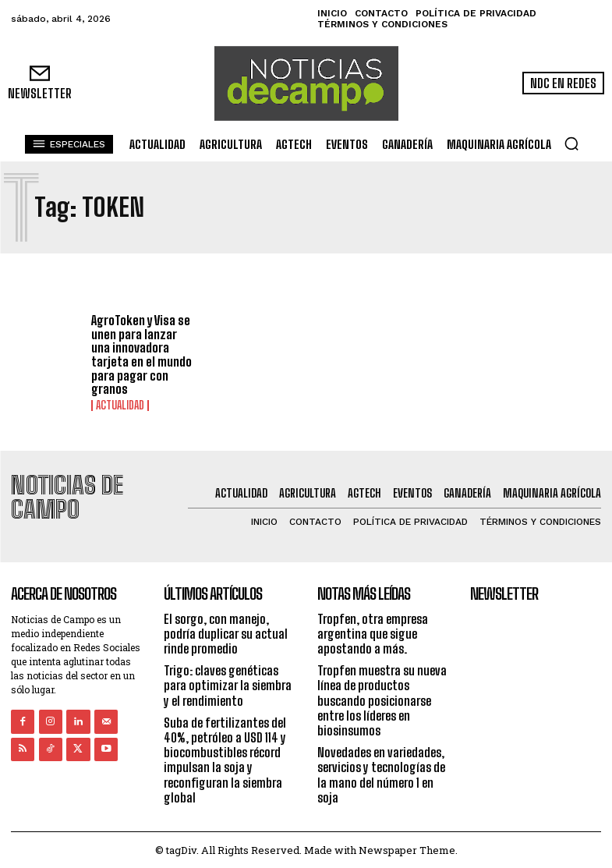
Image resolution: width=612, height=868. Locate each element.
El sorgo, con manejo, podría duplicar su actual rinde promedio (226, 632)
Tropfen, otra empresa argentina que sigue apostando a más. (373, 632)
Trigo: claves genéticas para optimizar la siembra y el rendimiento (228, 684)
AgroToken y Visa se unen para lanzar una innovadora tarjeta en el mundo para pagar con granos (142, 354)
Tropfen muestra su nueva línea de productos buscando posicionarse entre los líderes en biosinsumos (382, 700)
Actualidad (120, 406)
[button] (571, 143)
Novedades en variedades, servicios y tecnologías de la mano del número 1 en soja (381, 774)
